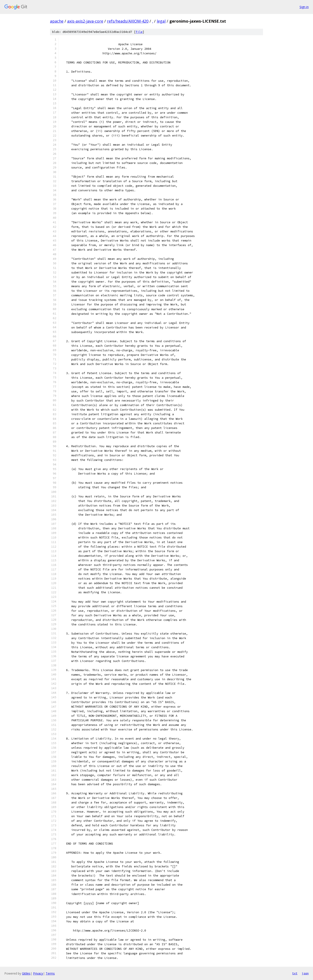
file (139, 32)
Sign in (304, 7)
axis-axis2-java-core (85, 21)
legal (161, 21)
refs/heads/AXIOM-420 (128, 21)
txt (295, 973)
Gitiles (26, 973)
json (305, 973)
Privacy (38, 973)
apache (57, 21)
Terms (50, 973)
